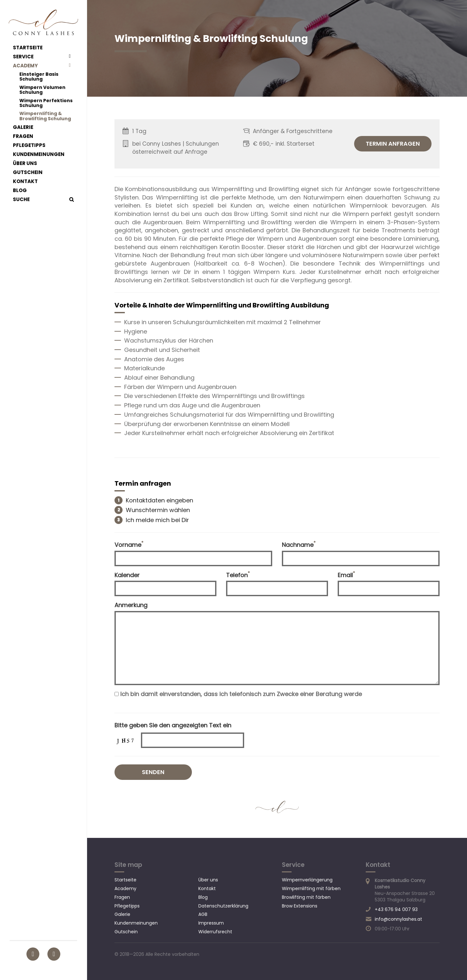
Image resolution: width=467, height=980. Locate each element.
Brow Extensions (300, 906)
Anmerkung (131, 605)
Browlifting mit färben (306, 897)
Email (346, 575)
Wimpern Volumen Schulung (42, 90)
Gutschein (28, 172)
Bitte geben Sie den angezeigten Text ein (173, 725)
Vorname (129, 545)
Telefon (238, 575)
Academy (25, 66)
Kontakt (25, 181)
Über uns (25, 163)
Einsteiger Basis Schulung (39, 77)
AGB (203, 914)
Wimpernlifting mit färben (311, 888)
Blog (20, 190)
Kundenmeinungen (39, 154)
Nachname (299, 545)
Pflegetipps (29, 145)
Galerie (23, 127)
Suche (21, 199)
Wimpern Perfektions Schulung (46, 103)
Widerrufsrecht (215, 932)
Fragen (23, 136)
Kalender (127, 575)
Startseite (28, 48)
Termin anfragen (393, 144)
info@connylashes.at (398, 919)
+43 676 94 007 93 (396, 909)
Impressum (211, 923)
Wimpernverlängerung (307, 880)
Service (23, 57)
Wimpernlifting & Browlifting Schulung (45, 116)
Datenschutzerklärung (223, 906)
